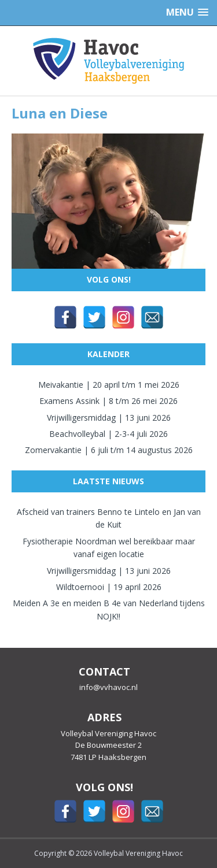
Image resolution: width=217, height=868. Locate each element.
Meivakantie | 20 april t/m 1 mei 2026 (109, 385)
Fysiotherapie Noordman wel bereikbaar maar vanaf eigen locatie (109, 548)
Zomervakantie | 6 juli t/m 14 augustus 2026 (109, 450)
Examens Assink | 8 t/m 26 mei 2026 (108, 401)
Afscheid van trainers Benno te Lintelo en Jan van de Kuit (109, 518)
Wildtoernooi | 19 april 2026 (109, 587)
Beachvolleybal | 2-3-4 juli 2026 (108, 434)
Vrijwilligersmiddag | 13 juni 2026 (109, 418)
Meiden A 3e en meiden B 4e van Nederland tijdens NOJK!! (109, 609)
